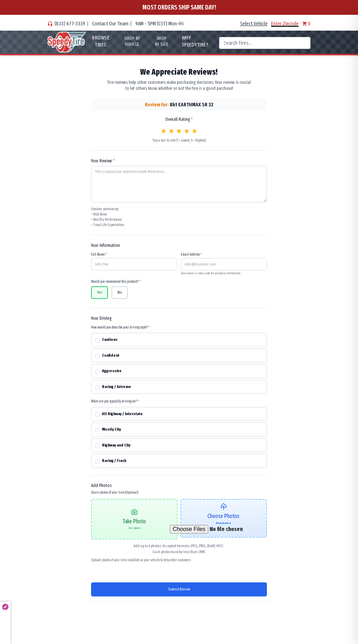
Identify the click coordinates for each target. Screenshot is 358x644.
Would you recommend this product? (116, 282)
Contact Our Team (110, 24)
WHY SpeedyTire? (195, 41)
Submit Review (179, 589)
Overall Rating (179, 119)
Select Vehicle (254, 24)
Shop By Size (162, 41)
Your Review (103, 161)
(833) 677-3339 (70, 24)
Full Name (99, 255)
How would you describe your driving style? (120, 327)
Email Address (191, 255)
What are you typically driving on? (115, 401)
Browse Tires (101, 41)
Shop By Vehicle (132, 41)
